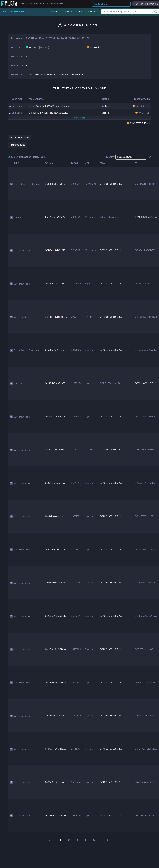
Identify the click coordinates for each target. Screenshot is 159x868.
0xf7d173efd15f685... (144, 649)
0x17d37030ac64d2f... (110, 383)
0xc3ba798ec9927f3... (145, 416)
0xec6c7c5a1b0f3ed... (56, 283)
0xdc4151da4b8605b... (56, 815)
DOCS (46, 4)
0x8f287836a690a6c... (146, 749)
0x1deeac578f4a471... (145, 350)
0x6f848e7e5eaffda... (145, 450)
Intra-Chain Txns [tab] (19, 137)
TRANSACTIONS (73, 12)
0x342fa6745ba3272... (55, 549)
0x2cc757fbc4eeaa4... (146, 184)
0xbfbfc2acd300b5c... (56, 416)
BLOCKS (54, 12)
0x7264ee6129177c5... (145, 283)
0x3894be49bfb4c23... (56, 483)
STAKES (91, 12)
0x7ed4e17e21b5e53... (55, 184)
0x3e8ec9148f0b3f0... (145, 250)
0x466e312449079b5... (145, 483)
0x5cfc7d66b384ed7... (55, 583)
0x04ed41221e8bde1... (56, 317)
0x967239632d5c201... (55, 616)
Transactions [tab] (17, 145)
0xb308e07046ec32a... (146, 317)
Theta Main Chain (14, 12)
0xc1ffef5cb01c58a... (55, 782)
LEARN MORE (57, 4)
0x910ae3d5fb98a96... (146, 815)
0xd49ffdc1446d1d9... (55, 217)
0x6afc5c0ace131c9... (145, 716)
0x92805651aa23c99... (145, 549)
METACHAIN (27, 4)
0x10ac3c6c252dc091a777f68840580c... (49, 106)
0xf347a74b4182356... (55, 749)
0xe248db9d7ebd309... (56, 682)
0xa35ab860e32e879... (56, 383)
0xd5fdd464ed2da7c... (56, 516)
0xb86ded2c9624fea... (56, 649)
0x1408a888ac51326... (111, 184)
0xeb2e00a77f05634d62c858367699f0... (49, 113)
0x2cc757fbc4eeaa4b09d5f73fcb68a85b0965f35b (55, 74)
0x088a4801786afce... (56, 450)
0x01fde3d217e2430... (145, 583)
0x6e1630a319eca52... (145, 682)
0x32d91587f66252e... (145, 516)
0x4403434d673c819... (145, 782)
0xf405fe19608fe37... (55, 350)
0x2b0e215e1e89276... (55, 250)
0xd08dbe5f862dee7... (56, 716)
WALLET (38, 4)
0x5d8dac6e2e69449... (146, 616)
